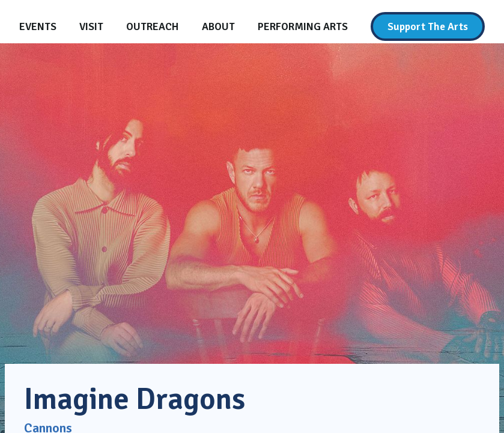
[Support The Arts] (428, 26)
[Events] (38, 26)
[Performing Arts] (303, 26)
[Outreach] (152, 26)
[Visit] (91, 26)
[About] (218, 26)
